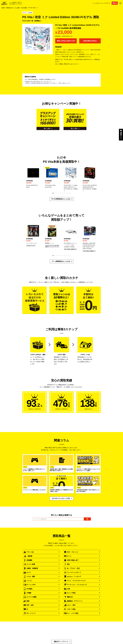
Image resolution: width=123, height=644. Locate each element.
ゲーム (25, 13)
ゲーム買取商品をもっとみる (61, 261)
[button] (53, 193)
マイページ (107, 3)
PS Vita (30, 13)
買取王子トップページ (61, 642)
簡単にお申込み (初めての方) (66, 41)
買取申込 (115, 3)
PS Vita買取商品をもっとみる (61, 199)
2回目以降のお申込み (90, 41)
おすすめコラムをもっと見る (61, 498)
